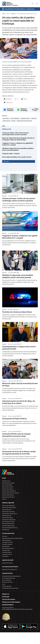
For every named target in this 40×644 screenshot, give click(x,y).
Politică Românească (7, 546)
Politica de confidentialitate (11, 604)
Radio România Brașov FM (8, 507)
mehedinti (34, 120)
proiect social (6, 122)
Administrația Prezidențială (9, 580)
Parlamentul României (7, 584)
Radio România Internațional (9, 493)
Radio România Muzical (8, 491)
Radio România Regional (8, 550)
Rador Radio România (7, 565)
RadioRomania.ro (6, 483)
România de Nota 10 (7, 554)
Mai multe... (7, 163)
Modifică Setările (8, 606)
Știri (8, 14)
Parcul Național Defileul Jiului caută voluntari (20, 159)
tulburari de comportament (24, 122)
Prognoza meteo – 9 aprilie (20, 155)
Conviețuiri (5, 538)
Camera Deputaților (7, 588)
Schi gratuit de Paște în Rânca (20, 421)
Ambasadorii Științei (7, 556)
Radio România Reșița (7, 519)
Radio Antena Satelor (7, 486)
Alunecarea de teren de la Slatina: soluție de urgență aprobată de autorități (20, 456)
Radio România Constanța (8, 513)
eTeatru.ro (5, 501)
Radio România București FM (9, 509)
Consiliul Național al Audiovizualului (10, 590)
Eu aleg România (6, 552)
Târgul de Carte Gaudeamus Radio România (13, 540)
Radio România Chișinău (8, 497)
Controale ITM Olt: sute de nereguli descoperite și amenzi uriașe (20, 438)
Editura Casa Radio (7, 542)
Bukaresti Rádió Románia (8, 525)
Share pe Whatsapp (24, 111)
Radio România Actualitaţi (8, 485)
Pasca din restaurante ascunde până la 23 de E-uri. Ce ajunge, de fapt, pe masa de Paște (20, 140)
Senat (4, 586)
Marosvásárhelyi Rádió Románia (10, 529)
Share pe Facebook (10, 111)
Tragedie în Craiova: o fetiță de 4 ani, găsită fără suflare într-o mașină (20, 146)
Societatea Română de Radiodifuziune (11, 578)
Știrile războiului (6, 548)
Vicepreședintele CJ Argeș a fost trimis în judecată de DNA (20, 341)
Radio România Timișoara (8, 523)
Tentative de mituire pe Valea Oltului (20, 305)
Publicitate (6, 598)
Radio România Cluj (7, 511)
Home (4, 14)
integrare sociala (25, 120)
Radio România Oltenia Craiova (10, 515)
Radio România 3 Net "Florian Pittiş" (11, 495)
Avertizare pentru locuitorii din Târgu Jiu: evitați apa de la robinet (20, 405)
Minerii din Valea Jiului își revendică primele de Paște (20, 378)
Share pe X (36, 111)
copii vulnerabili (15, 120)
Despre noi (6, 596)
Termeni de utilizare (9, 601)
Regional (13, 14)
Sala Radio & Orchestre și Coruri (10, 571)
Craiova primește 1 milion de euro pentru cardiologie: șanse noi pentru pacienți (20, 135)
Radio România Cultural (8, 489)
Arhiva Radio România (7, 544)
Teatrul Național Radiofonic (9, 499)
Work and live (5, 558)
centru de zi (6, 120)
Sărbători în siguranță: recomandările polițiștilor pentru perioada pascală (20, 151)
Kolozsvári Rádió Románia (8, 527)
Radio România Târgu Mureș (9, 521)
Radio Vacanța (6, 531)
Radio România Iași (7, 517)
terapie (13, 122)
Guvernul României (7, 582)
